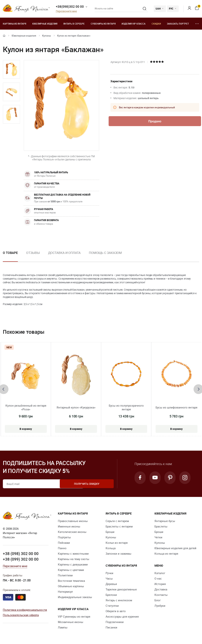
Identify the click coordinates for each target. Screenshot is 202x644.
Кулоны (47, 36)
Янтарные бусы (165, 521)
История (160, 584)
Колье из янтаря (117, 543)
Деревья (111, 584)
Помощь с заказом (105, 253)
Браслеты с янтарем (119, 526)
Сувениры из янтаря (103, 24)
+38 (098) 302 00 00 (21, 553)
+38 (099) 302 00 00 (21, 559)
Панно (62, 548)
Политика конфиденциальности (25, 610)
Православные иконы (73, 521)
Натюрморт (65, 592)
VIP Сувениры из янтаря (74, 616)
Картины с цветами (71, 570)
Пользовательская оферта (21, 615)
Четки (158, 537)
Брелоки (111, 595)
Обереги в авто (116, 611)
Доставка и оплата (64, 253)
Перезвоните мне (66, 11)
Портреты (64, 537)
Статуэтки (112, 606)
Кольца (111, 548)
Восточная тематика (71, 581)
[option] (11, 69)
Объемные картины (71, 586)
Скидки (156, 24)
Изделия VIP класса (134, 24)
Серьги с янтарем (117, 521)
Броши (110, 532)
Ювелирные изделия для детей (175, 548)
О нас (158, 578)
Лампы (63, 627)
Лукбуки (160, 606)
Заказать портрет (178, 24)
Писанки (111, 627)
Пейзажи (64, 543)
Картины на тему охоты (74, 559)
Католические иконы (72, 532)
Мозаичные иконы (71, 622)
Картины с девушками (73, 564)
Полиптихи (65, 575)
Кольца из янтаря (166, 553)
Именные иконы (69, 526)
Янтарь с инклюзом (119, 600)
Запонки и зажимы (118, 553)
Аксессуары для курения (122, 616)
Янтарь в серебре (74, 24)
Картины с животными (73, 553)
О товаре (10, 253)
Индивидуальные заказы (75, 597)
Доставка (161, 589)
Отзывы (33, 253)
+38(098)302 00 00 (70, 6)
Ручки (109, 573)
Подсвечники (115, 622)
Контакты (161, 595)
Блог (158, 600)
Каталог (160, 573)
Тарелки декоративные (121, 589)
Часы (109, 578)
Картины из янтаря (14, 24)
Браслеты (161, 526)
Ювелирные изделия (45, 24)
